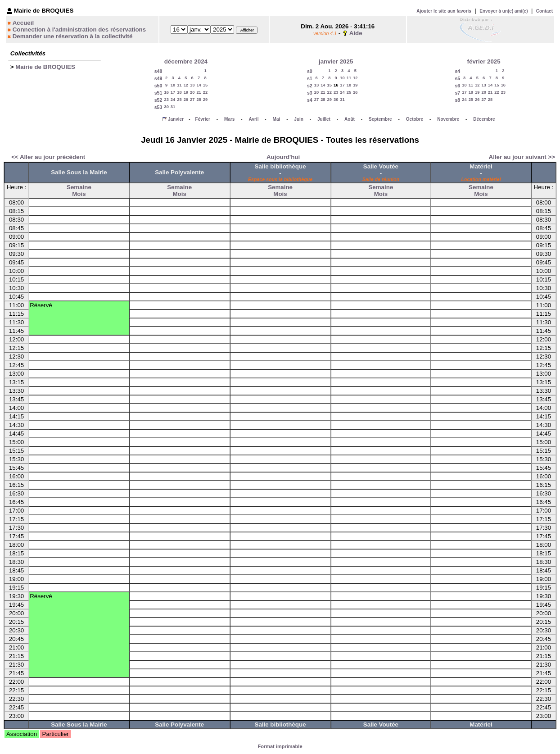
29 (205, 100)
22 (205, 92)
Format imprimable (280, 746)
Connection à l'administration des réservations (79, 30)
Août (350, 119)
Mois (79, 194)
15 (205, 85)
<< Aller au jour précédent (48, 157)
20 (192, 92)
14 (199, 85)
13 (192, 85)
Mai (277, 119)
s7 (457, 93)
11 (179, 85)
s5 (457, 78)
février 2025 (484, 61)
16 (166, 92)
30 (166, 107)
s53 (158, 107)
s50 (158, 86)
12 (186, 85)
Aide (356, 33)
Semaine (79, 187)
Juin (299, 119)
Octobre (415, 119)
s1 (310, 78)
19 (186, 92)
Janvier (176, 119)
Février (203, 119)
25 (179, 100)
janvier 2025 (336, 61)
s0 (310, 71)
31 (173, 107)
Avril (254, 119)
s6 (457, 86)
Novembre (448, 119)
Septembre (380, 119)
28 (199, 100)
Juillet (324, 119)
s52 (158, 100)
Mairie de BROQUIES (45, 67)
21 (199, 92)
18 (179, 92)
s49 (158, 78)
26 (186, 100)
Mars (229, 119)
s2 (310, 86)
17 (173, 92)
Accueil (23, 23)
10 (173, 85)
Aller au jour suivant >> (522, 157)
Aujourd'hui (283, 157)
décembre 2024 (186, 61)
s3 (310, 93)
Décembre (484, 119)
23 (166, 100)
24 (173, 100)
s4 (310, 100)
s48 (158, 71)
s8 (457, 100)
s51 (158, 93)
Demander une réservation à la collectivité (73, 36)
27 (192, 100)
